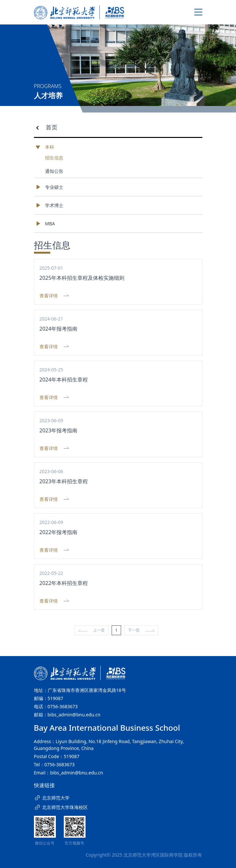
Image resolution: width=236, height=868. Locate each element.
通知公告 (54, 171)
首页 (52, 127)
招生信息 (54, 158)
